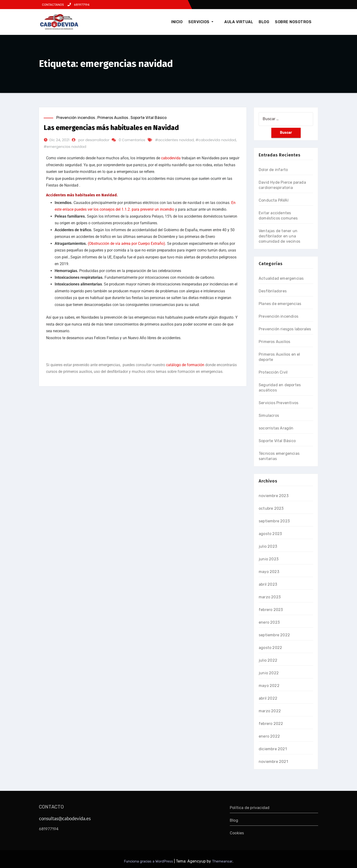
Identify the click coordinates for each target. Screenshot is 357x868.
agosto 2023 (270, 534)
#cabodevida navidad (216, 140)
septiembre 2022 (274, 635)
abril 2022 (268, 698)
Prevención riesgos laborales (285, 329)
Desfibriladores (273, 291)
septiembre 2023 (274, 521)
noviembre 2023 (274, 496)
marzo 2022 (270, 711)
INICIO (182, 22)
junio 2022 (269, 673)
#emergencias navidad (65, 147)
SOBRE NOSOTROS (293, 22)
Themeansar (222, 861)
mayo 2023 (269, 572)
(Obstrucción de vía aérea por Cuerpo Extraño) (126, 244)
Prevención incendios (76, 118)
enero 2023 (269, 622)
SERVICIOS (206, 22)
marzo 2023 (270, 597)
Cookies (237, 833)
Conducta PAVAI (274, 200)
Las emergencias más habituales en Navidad (111, 128)
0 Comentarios (132, 140)
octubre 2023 (271, 508)
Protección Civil (273, 372)
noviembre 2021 (273, 762)
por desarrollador (94, 140)
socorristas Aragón (276, 428)
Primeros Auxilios (113, 118)
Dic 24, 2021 (59, 140)
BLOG (264, 22)
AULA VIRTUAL (239, 22)
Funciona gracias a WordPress (149, 861)
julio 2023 (268, 546)
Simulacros (269, 415)
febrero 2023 (271, 610)
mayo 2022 (269, 686)
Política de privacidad (250, 808)
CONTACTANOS (53, 5)
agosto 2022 (270, 648)
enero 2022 (269, 736)
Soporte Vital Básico (149, 118)
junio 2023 (269, 559)
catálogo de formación (185, 365)
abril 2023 (268, 584)
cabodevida (171, 158)
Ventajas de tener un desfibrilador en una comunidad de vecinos (279, 236)
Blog (234, 820)
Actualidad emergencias (281, 278)
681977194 (79, 5)
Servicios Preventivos (278, 403)
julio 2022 (268, 660)
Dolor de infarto (273, 170)
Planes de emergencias (280, 304)
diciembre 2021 (273, 749)
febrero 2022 (271, 724)
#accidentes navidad (175, 140)
